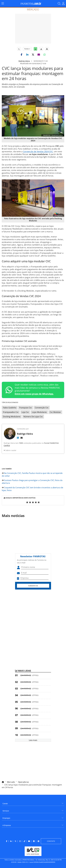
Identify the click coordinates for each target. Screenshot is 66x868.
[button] (22, 55)
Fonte (27, 49)
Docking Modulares (12, 417)
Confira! (7, 445)
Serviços (6, 811)
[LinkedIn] (18, 438)
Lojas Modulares (39, 412)
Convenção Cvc (42, 408)
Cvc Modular (55, 412)
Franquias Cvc (26, 408)
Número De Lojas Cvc (33, 417)
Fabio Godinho (10, 408)
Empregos (6, 818)
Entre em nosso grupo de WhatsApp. (34, 394)
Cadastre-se (33, 586)
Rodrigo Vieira (24, 61)
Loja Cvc (25, 412)
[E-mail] (22, 438)
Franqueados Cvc (11, 412)
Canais (5, 804)
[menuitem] (33, 803)
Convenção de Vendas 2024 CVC (38, 152)
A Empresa (7, 825)
